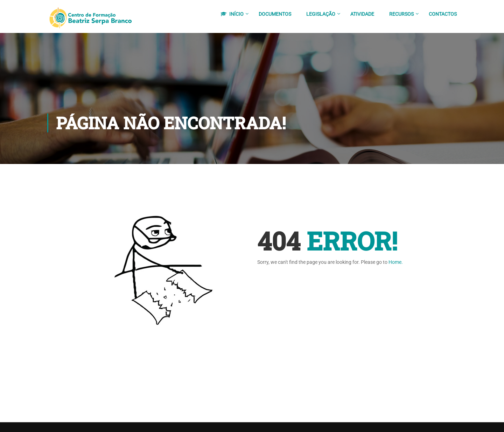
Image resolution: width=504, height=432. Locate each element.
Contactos (443, 14)
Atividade (362, 14)
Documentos (275, 14)
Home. (396, 263)
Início (232, 14)
